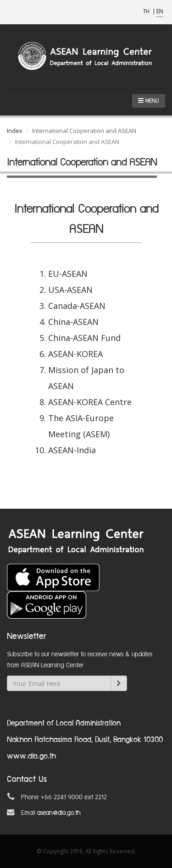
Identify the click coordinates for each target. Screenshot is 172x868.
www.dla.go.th (31, 756)
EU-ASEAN (68, 274)
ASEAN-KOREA (75, 354)
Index (15, 131)
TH (147, 12)
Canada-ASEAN (77, 306)
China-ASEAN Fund (84, 338)
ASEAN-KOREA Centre (90, 402)
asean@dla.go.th (59, 813)
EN (160, 12)
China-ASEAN (73, 322)
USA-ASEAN (70, 290)
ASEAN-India (72, 450)
